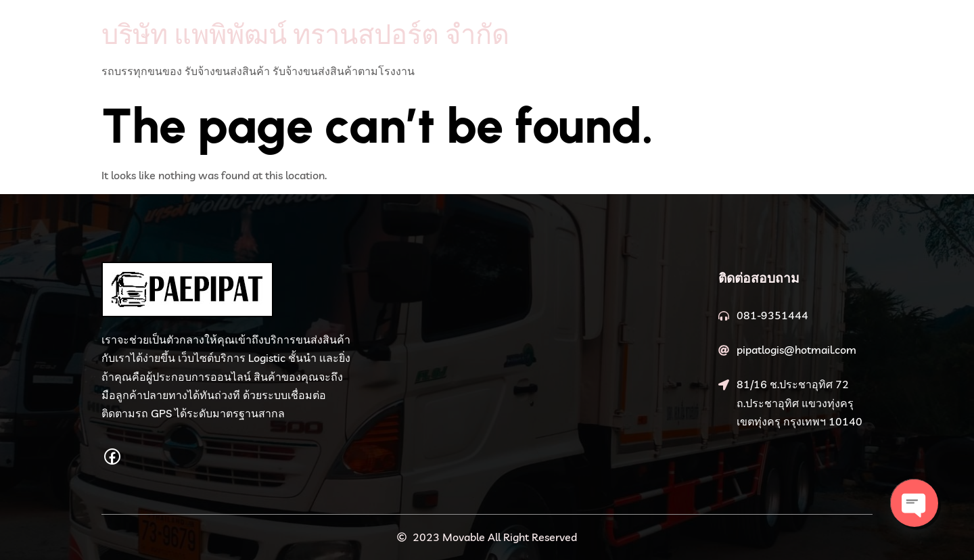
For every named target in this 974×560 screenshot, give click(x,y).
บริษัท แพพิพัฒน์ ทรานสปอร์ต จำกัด (305, 34)
